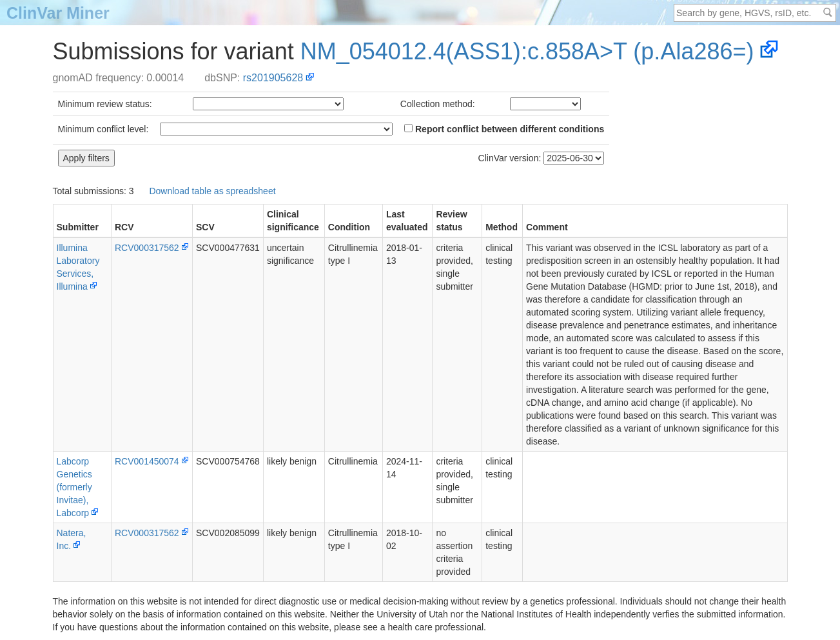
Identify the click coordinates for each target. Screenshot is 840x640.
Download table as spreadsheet (212, 191)
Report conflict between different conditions (504, 129)
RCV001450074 (147, 461)
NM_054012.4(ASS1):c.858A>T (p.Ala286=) (527, 51)
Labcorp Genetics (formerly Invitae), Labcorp (74, 487)
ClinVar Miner (58, 13)
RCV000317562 (147, 248)
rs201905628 (273, 78)
